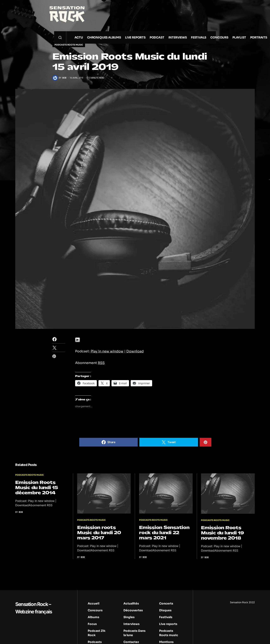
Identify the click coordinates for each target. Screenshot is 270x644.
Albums (94, 617)
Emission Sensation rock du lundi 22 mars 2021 (164, 533)
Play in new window (107, 351)
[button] (60, 37)
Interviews (131, 624)
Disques (165, 610)
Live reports (168, 624)
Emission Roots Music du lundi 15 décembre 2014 (37, 488)
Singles (129, 617)
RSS (101, 363)
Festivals (166, 617)
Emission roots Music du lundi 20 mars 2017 (99, 533)
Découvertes (133, 610)
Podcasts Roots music (69, 45)
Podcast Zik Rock (97, 633)
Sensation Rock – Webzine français (34, 608)
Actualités (131, 603)
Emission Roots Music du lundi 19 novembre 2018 (223, 533)
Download (135, 351)
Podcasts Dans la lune (134, 633)
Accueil (94, 603)
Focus (92, 624)
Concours (95, 610)
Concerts (166, 603)
